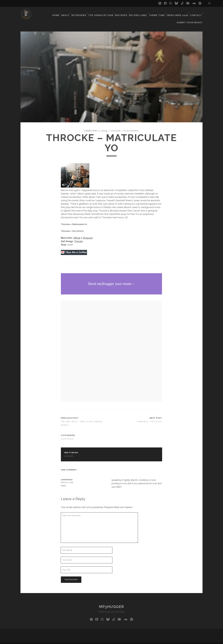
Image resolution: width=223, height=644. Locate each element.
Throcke (78, 237)
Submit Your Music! (191, 16)
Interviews (83, 12)
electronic (132, 126)
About (69, 12)
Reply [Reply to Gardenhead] (63, 481)
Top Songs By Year (104, 12)
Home (58, 12)
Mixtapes (123, 12)
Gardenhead (67, 475)
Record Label (140, 12)
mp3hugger (111, 602)
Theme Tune (158, 12)
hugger (115, 126)
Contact (196, 12)
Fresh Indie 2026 (178, 12)
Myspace (88, 233)
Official (77, 233)
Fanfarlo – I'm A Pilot (149, 417)
